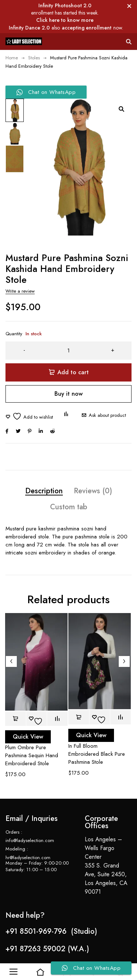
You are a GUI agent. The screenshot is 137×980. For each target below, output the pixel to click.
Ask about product (107, 415)
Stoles (34, 58)
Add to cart (73, 372)
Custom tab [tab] (69, 507)
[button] (121, 109)
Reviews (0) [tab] (93, 491)
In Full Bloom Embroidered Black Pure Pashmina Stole (97, 754)
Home (12, 58)
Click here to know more (65, 20)
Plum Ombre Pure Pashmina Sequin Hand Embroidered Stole (32, 755)
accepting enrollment (87, 28)
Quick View (28, 737)
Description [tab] (44, 491)
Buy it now (68, 394)
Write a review (20, 291)
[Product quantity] (68, 351)
